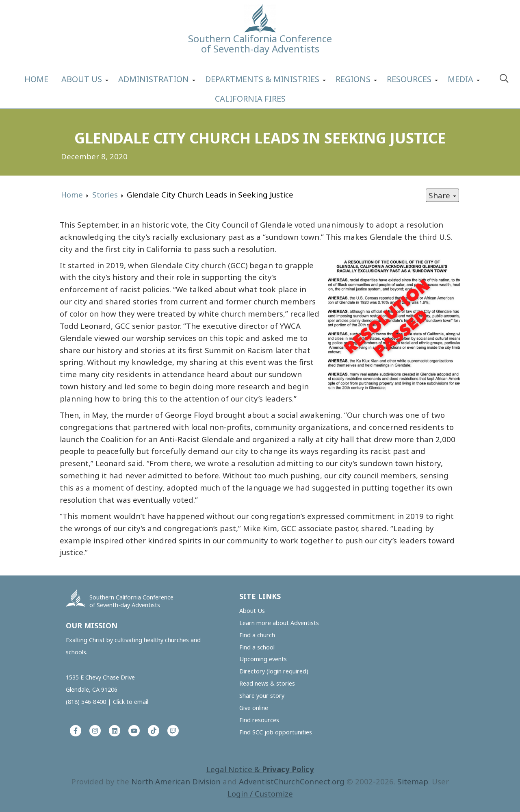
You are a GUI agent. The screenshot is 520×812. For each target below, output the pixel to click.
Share (442, 195)
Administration (154, 79)
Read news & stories (267, 683)
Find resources (259, 720)
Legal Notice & (260, 769)
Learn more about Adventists (279, 623)
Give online (254, 708)
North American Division (176, 781)
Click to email (131, 702)
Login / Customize (260, 794)
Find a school (257, 647)
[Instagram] (95, 731)
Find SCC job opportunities (276, 732)
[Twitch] (173, 731)
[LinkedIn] (115, 731)
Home (36, 79)
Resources (409, 79)
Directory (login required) (274, 671)
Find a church (257, 635)
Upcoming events (263, 659)
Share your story (262, 696)
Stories (105, 194)
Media (460, 79)
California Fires (250, 99)
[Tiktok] (154, 731)
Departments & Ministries (262, 79)
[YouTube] (134, 731)
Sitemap (413, 781)
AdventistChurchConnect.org (292, 781)
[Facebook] (76, 731)
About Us (82, 79)
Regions (353, 79)
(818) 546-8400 (86, 702)
